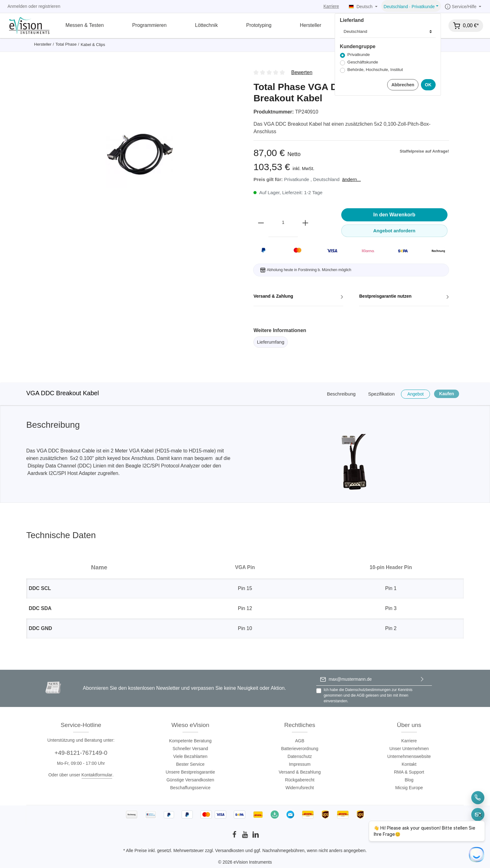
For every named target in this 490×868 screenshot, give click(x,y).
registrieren (49, 6)
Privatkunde (359, 55)
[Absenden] (422, 679)
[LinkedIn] (256, 836)
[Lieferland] (388, 32)
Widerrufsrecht (300, 788)
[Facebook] (235, 836)
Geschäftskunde (363, 62)
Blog (409, 780)
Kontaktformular (97, 775)
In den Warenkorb (395, 215)
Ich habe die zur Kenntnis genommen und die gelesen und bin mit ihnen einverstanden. (368, 695)
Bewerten (302, 72)
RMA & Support (409, 772)
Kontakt (409, 764)
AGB (360, 695)
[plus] (305, 223)
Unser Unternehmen (409, 749)
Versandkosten (230, 850)
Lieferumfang (271, 342)
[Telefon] (478, 798)
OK (428, 85)
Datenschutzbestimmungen (368, 690)
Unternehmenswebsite (409, 756)
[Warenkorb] (466, 26)
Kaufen (446, 394)
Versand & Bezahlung (300, 772)
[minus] (261, 223)
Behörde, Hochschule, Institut (375, 70)
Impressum (300, 764)
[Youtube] (246, 836)
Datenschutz (300, 756)
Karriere (331, 6)
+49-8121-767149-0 (81, 753)
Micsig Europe (409, 788)
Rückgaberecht (300, 780)
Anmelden (17, 6)
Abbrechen (403, 85)
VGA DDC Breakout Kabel (62, 393)
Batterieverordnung (300, 749)
